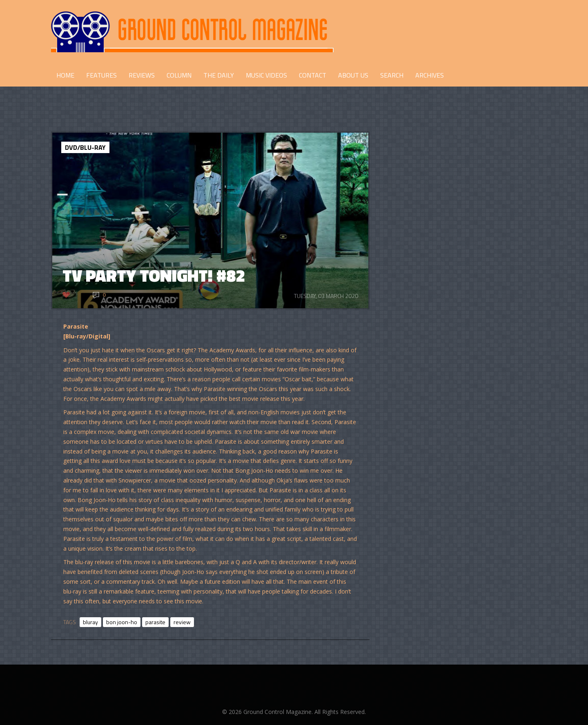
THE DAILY (219, 75)
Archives (430, 75)
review (182, 622)
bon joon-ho (122, 622)
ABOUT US (353, 75)
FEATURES (101, 75)
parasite (155, 622)
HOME (65, 75)
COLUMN (179, 75)
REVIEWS (142, 75)
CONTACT (313, 75)
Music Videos (266, 75)
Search (392, 75)
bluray (90, 622)
